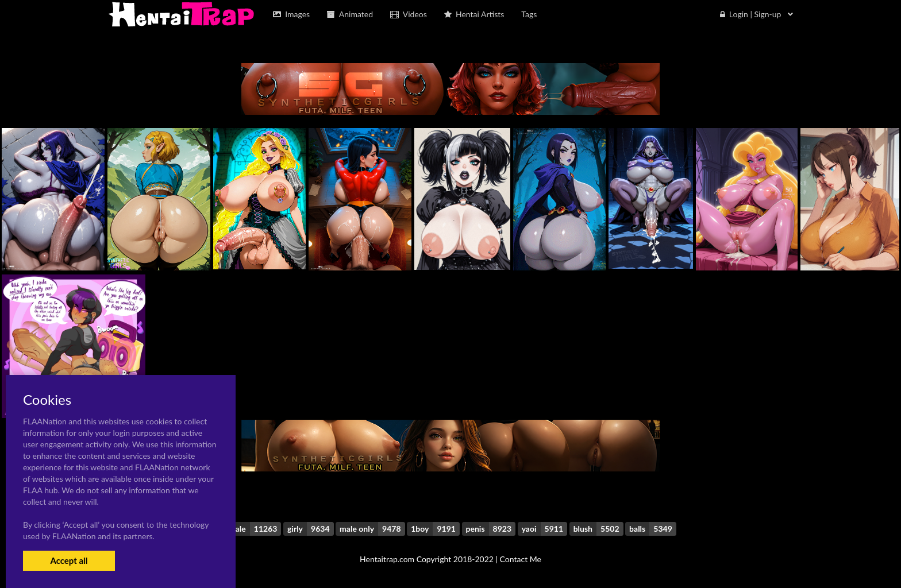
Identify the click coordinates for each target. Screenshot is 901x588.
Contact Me (521, 559)
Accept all (69, 560)
